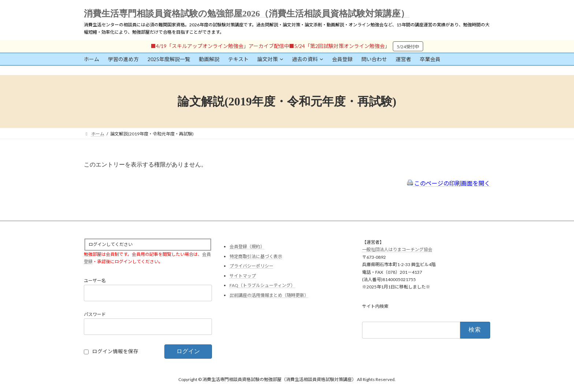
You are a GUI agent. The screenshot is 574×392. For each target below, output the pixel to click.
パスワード (95, 314)
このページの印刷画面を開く (449, 183)
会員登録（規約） (247, 247)
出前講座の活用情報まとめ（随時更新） (269, 295)
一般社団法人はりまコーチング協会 (397, 249)
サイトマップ (243, 275)
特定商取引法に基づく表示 (256, 256)
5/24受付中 (408, 47)
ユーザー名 (95, 281)
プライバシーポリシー (251, 266)
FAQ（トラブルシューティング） (262, 285)
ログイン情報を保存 (115, 351)
